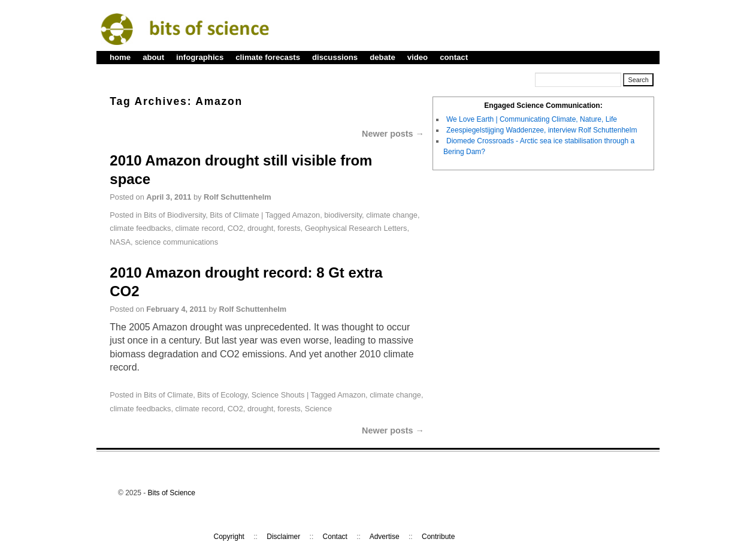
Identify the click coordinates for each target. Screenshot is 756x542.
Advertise (385, 537)
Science (318, 409)
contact (454, 57)
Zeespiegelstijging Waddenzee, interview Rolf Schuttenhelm (542, 130)
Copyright (229, 537)
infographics (200, 57)
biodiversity (343, 215)
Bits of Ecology (222, 395)
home (120, 57)
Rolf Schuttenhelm (238, 197)
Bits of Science (172, 493)
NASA (120, 242)
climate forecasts (268, 57)
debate (382, 57)
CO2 (235, 228)
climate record (199, 228)
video (418, 57)
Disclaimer (283, 537)
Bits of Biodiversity (175, 215)
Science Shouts (278, 395)
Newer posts (393, 134)
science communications (176, 242)
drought (260, 228)
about (153, 57)
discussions (335, 57)
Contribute (438, 537)
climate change (392, 215)
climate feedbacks (140, 228)
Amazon (306, 215)
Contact (335, 537)
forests (289, 228)
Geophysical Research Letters (356, 228)
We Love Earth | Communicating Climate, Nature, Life (532, 119)
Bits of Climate (234, 215)
